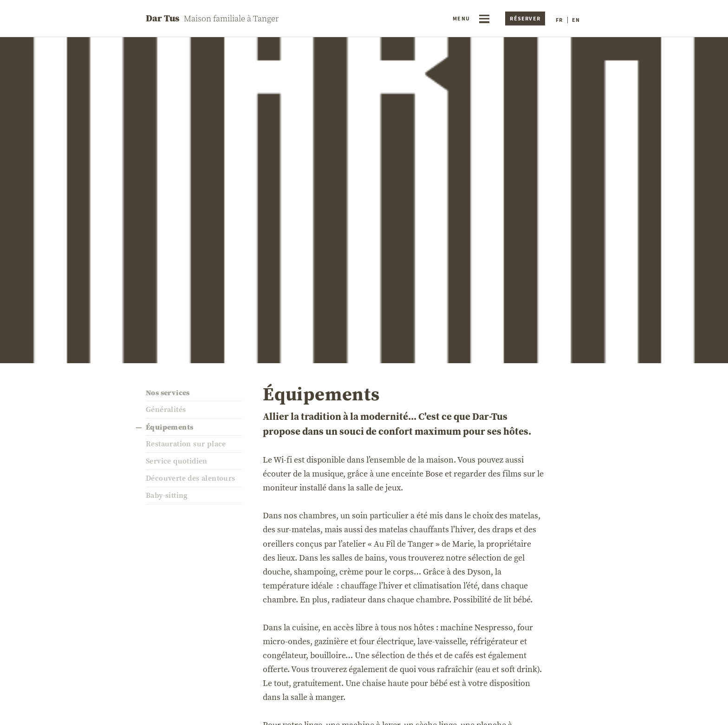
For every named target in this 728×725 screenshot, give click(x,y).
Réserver (525, 19)
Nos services (168, 392)
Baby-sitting (167, 496)
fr (559, 20)
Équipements (169, 427)
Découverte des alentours (191, 478)
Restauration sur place (186, 444)
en (576, 20)
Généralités (166, 410)
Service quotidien (177, 461)
